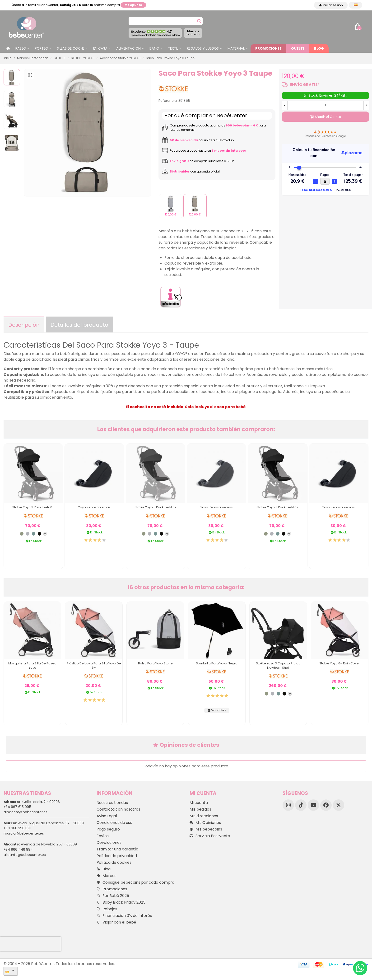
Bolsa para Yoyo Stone (155, 663)
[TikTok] (301, 805)
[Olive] (22, 534)
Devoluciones (109, 842)
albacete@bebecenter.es (26, 812)
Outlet (298, 48)
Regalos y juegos (203, 48)
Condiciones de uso (114, 823)
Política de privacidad (117, 856)
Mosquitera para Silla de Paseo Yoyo (32, 665)
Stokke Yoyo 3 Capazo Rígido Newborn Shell (278, 665)
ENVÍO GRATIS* (305, 85)
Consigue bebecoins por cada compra (135, 882)
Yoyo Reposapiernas (94, 507)
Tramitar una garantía (117, 849)
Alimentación (128, 48)
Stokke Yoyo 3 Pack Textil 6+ (33, 507)
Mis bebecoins (206, 829)
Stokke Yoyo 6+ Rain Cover (340, 663)
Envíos (103, 836)
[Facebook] (326, 805)
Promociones (268, 48)
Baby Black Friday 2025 (121, 902)
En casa (100, 48)
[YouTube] (313, 805)
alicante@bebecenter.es (25, 855)
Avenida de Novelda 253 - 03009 (40, 844)
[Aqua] (34, 534)
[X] (339, 805)
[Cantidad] (325, 105)
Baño (154, 48)
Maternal (236, 48)
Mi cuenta (199, 803)
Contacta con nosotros (118, 809)
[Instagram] (288, 805)
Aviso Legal (107, 816)
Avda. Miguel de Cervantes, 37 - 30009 (44, 823)
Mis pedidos (200, 809)
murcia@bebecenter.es (24, 833)
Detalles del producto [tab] (79, 325)
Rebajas (107, 909)
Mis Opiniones (205, 823)
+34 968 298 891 (17, 828)
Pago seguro (108, 829)
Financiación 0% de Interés (124, 916)
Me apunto (133, 5)
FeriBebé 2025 (113, 896)
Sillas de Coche (71, 48)
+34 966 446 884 (18, 849)
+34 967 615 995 (17, 807)
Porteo (42, 48)
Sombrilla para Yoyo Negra (217, 663)
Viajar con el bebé (116, 922)
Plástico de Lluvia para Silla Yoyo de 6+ (94, 665)
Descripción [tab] (24, 325)
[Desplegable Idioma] (356, 5)
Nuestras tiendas (112, 803)
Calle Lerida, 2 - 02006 (32, 802)
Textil (173, 48)
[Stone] (28, 534)
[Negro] (40, 534)
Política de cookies (114, 862)
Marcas (193, 33)
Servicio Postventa (210, 836)
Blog (319, 48)
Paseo (21, 48)
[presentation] (30, 944)
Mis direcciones (204, 816)
